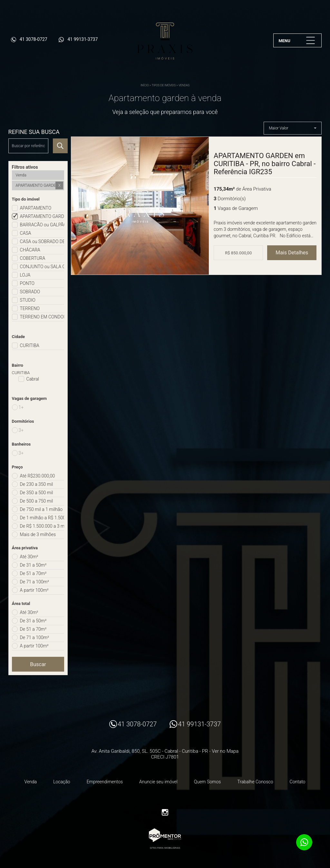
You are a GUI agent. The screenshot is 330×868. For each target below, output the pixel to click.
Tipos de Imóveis (164, 85)
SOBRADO (30, 292)
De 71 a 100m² (34, 582)
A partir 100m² (34, 590)
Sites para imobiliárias (165, 848)
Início (145, 85)
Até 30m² (29, 557)
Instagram (165, 812)
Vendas (184, 85)
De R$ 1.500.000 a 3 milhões (42, 526)
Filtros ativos (25, 167)
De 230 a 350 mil (37, 484)
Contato (298, 782)
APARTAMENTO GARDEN (42, 216)
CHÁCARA (30, 250)
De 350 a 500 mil (37, 493)
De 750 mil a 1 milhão (41, 509)
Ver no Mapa (225, 751)
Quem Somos (208, 782)
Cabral (33, 379)
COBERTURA (33, 258)
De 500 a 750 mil (37, 501)
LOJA (25, 275)
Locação (62, 782)
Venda (31, 782)
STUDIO (28, 300)
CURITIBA (30, 345)
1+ (21, 407)
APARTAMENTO (36, 208)
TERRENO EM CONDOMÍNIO (42, 317)
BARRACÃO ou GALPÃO (42, 225)
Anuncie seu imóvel (158, 782)
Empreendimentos (105, 782)
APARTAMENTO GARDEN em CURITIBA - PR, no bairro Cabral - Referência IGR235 (265, 164)
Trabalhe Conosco (255, 782)
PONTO (27, 283)
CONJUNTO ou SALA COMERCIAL (42, 267)
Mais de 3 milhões (38, 534)
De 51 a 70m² (33, 573)
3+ (21, 430)
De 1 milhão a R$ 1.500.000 (42, 518)
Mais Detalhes (292, 253)
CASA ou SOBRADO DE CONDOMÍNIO (42, 241)
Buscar (38, 664)
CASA (26, 233)
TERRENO (30, 308)
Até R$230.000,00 (38, 476)
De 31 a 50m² (33, 565)
